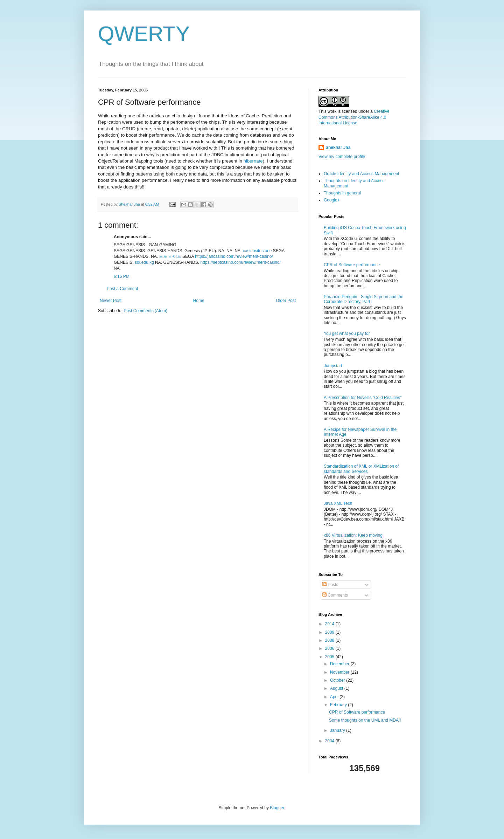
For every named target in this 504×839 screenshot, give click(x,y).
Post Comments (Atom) (145, 311)
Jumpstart (333, 366)
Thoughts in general (342, 193)
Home (199, 301)
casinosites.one (257, 251)
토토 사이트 (170, 256)
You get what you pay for (347, 333)
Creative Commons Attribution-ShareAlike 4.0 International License (354, 117)
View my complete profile (342, 157)
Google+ (332, 200)
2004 (330, 741)
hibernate (253, 161)
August (337, 688)
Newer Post (111, 301)
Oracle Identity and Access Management (361, 174)
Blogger (277, 808)
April (335, 697)
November (340, 672)
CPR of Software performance (352, 265)
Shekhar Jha (338, 147)
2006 (330, 648)
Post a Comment (122, 289)
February (339, 705)
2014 (330, 624)
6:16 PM (122, 276)
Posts (330, 585)
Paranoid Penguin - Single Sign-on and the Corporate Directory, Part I (364, 299)
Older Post (286, 301)
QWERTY (144, 34)
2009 (330, 632)
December (340, 664)
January (338, 730)
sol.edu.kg (144, 262)
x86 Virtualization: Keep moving (353, 535)
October (338, 680)
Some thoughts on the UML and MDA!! (365, 720)
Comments (335, 595)
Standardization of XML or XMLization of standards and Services (361, 469)
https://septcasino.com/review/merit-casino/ (240, 262)
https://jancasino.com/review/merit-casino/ (234, 256)
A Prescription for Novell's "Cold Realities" (363, 398)
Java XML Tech (338, 503)
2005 (330, 657)
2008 (330, 640)
